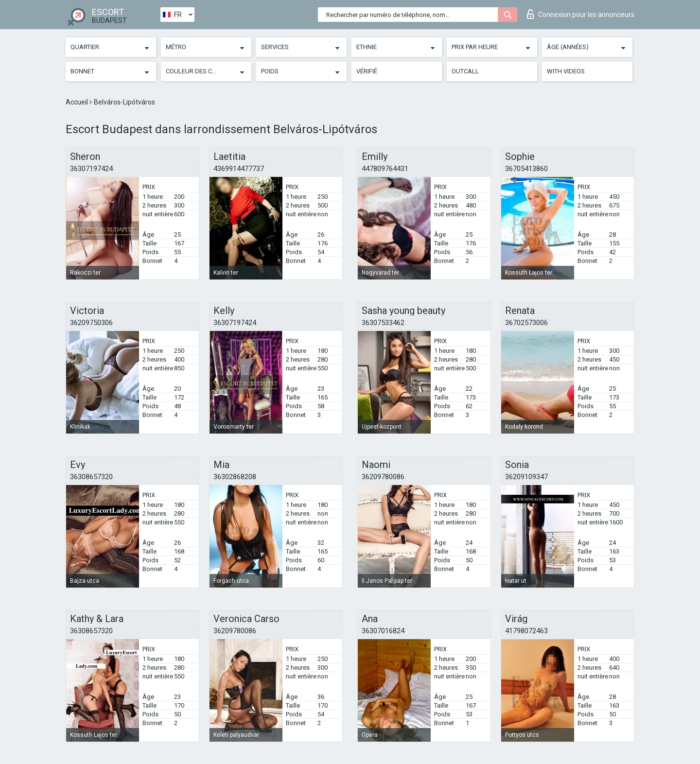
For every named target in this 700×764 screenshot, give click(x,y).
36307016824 (383, 631)
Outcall (465, 71)
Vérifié (367, 71)
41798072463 (526, 631)
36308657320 (91, 477)
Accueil (78, 102)
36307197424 (91, 169)
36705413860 (526, 169)
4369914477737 (239, 169)
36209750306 (91, 323)
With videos (566, 71)
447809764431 (385, 169)
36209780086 (383, 477)
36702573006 (526, 323)
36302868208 (235, 477)
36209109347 (526, 477)
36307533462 (383, 323)
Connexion (581, 14)
